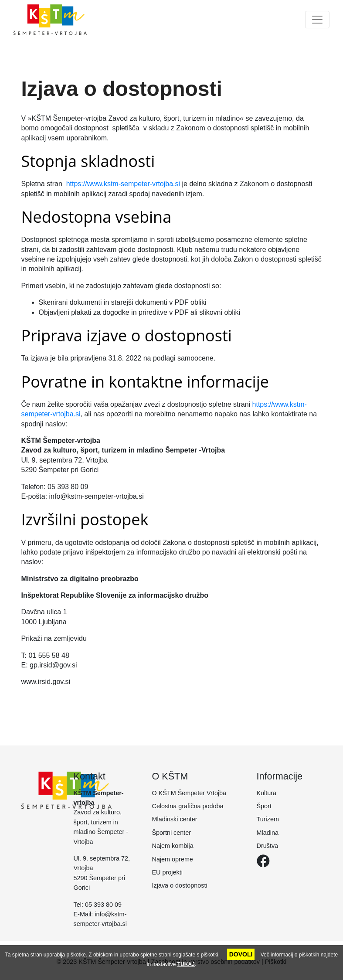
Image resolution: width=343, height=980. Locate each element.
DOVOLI (241, 954)
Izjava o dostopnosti (180, 885)
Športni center (172, 833)
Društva (268, 846)
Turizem (268, 819)
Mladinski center (175, 819)
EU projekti (167, 872)
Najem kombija (173, 846)
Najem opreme (173, 859)
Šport (264, 806)
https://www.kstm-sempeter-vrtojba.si (123, 184)
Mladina (268, 833)
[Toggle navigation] (317, 20)
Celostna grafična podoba (188, 806)
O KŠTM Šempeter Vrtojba (189, 793)
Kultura (267, 793)
